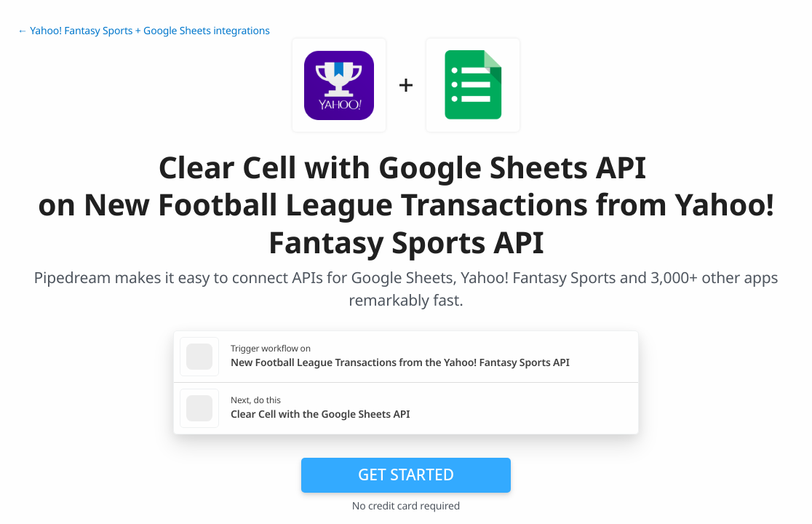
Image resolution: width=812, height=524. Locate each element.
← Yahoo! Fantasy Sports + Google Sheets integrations (144, 31)
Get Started (406, 475)
